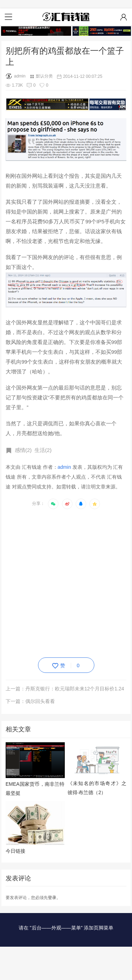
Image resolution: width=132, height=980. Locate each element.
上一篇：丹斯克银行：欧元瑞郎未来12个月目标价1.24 (65, 689)
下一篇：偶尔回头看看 (30, 701)
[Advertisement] (66, 582)
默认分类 (44, 76)
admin (16, 76)
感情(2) (23, 450)
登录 (52, 898)
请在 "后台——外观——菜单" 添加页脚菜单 (66, 928)
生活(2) (43, 450)
